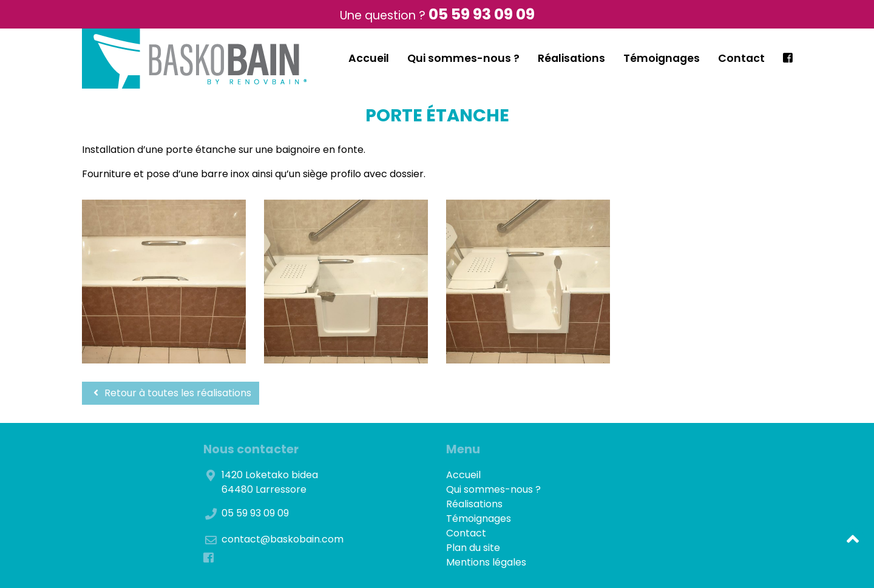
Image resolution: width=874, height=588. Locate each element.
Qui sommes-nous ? (463, 58)
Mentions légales (486, 562)
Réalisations (571, 58)
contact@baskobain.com (283, 539)
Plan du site (473, 548)
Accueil (369, 58)
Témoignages (662, 58)
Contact (741, 58)
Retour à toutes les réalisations (171, 393)
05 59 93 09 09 (482, 14)
